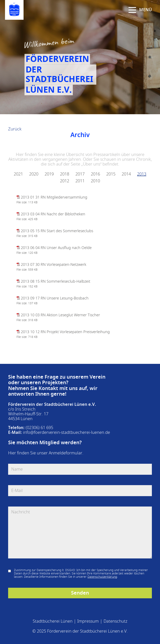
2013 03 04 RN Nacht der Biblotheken (53, 214)
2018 (65, 174)
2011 (80, 181)
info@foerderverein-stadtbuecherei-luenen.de (66, 432)
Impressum (88, 621)
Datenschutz (115, 621)
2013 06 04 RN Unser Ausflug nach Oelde (56, 248)
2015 (111, 174)
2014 (126, 174)
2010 (95, 181)
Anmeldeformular (66, 453)
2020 (34, 174)
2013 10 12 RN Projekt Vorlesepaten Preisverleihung (65, 332)
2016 (95, 174)
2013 (142, 174)
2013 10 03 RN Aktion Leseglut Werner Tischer (60, 315)
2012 (65, 181)
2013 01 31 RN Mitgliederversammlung (54, 197)
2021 (18, 174)
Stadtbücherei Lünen (53, 621)
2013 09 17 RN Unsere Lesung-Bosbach (55, 298)
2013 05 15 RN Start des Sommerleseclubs (57, 231)
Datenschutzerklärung (102, 577)
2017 (80, 174)
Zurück (15, 129)
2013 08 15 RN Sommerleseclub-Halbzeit (56, 281)
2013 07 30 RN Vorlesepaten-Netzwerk (54, 265)
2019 (49, 174)
